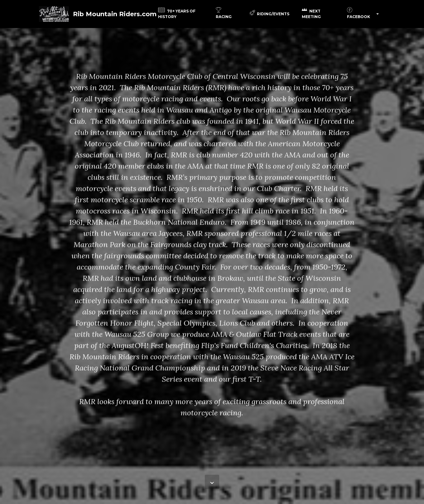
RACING (224, 14)
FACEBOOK (359, 14)
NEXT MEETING (311, 14)
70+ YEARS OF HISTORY (177, 14)
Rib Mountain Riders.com (118, 14)
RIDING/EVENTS (270, 14)
